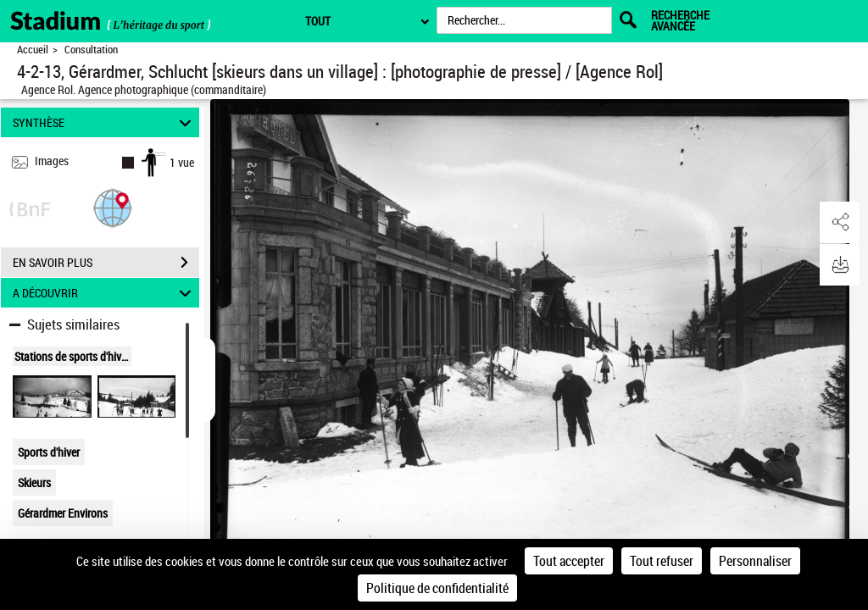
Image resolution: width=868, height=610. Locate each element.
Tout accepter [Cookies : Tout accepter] (569, 561)
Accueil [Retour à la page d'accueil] (33, 50)
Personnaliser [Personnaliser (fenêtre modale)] (755, 561)
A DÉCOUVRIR (105, 293)
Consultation (91, 50)
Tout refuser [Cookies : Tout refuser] (662, 561)
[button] (113, 207)
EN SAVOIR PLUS (106, 263)
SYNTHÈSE (105, 122)
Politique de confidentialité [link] (437, 588)
